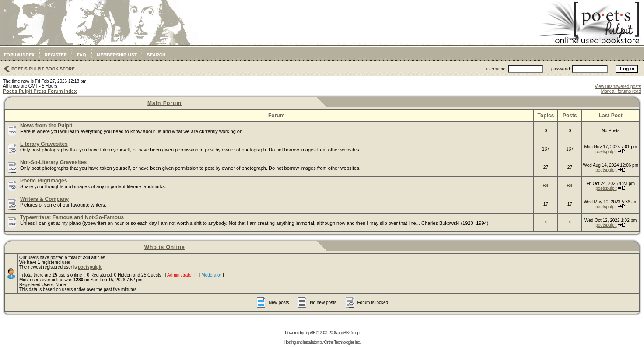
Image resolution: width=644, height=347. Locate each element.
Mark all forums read (621, 91)
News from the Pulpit (46, 126)
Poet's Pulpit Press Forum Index (40, 91)
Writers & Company (44, 199)
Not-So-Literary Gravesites (53, 162)
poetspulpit (606, 152)
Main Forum (164, 103)
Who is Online (165, 247)
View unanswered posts (618, 86)
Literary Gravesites (44, 144)
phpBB (310, 333)
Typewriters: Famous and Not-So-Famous (72, 217)
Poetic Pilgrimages (44, 181)
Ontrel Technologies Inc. (342, 342)
